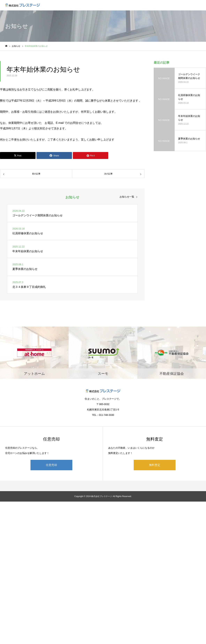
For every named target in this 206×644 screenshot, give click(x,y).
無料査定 (155, 465)
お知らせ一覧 (127, 197)
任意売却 (51, 465)
